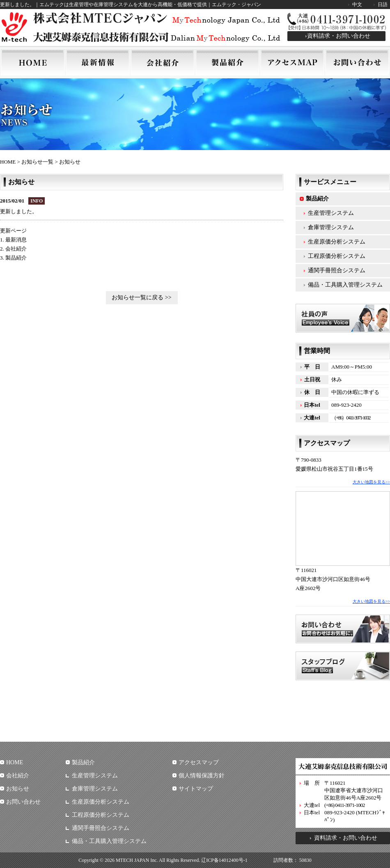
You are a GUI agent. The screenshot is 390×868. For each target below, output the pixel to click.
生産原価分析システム (337, 242)
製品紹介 (317, 199)
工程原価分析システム (337, 256)
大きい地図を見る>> (371, 482)
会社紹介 (18, 776)
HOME (8, 162)
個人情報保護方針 (202, 776)
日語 (383, 5)
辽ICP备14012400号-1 (224, 860)
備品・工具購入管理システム (345, 285)
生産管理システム (331, 213)
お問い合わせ (23, 802)
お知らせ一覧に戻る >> (141, 297)
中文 (357, 5)
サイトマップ (196, 789)
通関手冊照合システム (337, 270)
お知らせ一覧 (37, 162)
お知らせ (18, 789)
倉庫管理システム (331, 227)
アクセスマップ (199, 762)
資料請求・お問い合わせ (339, 36)
